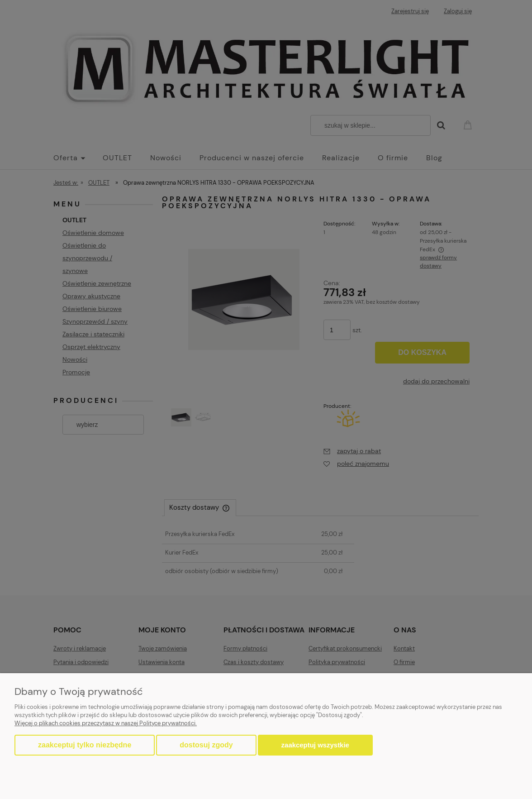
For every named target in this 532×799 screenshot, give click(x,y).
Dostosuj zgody (206, 745)
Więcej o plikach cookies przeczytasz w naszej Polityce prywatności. (106, 723)
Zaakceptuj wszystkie (315, 745)
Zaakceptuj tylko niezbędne (85, 745)
